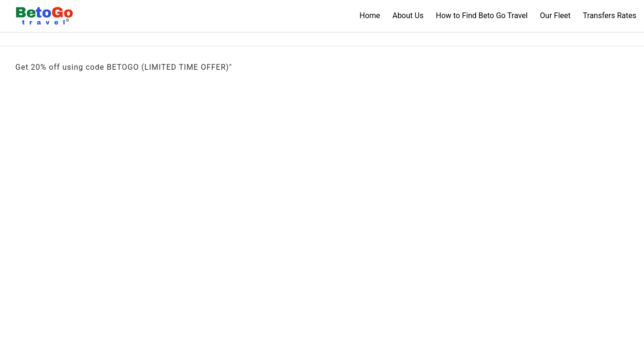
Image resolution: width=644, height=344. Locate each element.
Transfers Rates (610, 16)
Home (370, 16)
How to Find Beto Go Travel (481, 16)
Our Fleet (555, 16)
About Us (408, 16)
